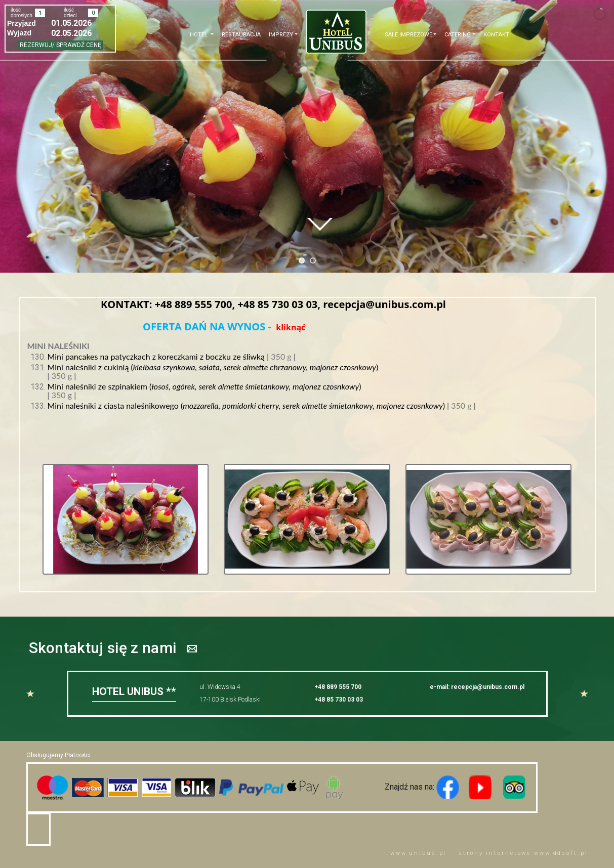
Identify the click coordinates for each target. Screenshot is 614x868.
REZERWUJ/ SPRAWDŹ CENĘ (60, 45)
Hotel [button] (199, 35)
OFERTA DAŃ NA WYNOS (205, 327)
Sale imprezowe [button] (408, 35)
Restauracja (241, 35)
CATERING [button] (458, 35)
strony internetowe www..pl (523, 853)
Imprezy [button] (281, 35)
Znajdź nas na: (379, 787)
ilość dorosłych (22, 13)
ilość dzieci (70, 13)
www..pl (418, 853)
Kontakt (496, 35)
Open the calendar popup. (107, 23)
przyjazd (22, 23)
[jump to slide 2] (313, 261)
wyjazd (19, 33)
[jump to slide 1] (302, 261)
